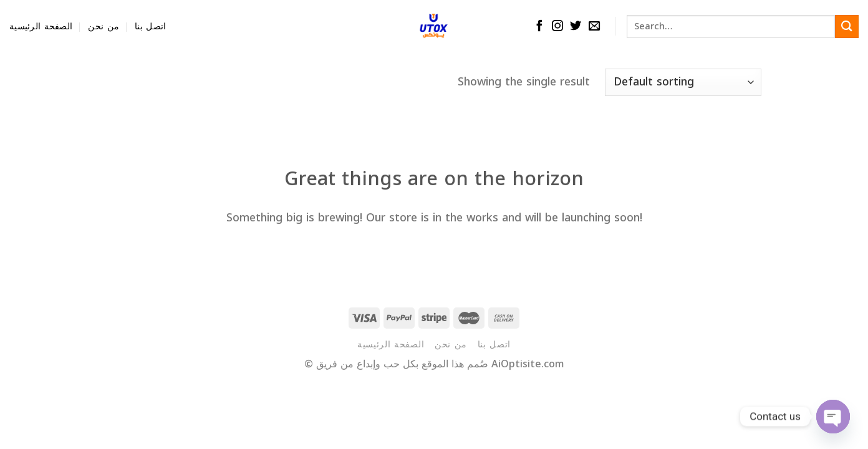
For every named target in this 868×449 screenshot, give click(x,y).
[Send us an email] (594, 27)
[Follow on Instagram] (557, 27)
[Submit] (847, 27)
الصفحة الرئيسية (41, 27)
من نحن (104, 27)
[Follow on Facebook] (539, 27)
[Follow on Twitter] (576, 27)
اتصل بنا (150, 27)
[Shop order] (683, 82)
